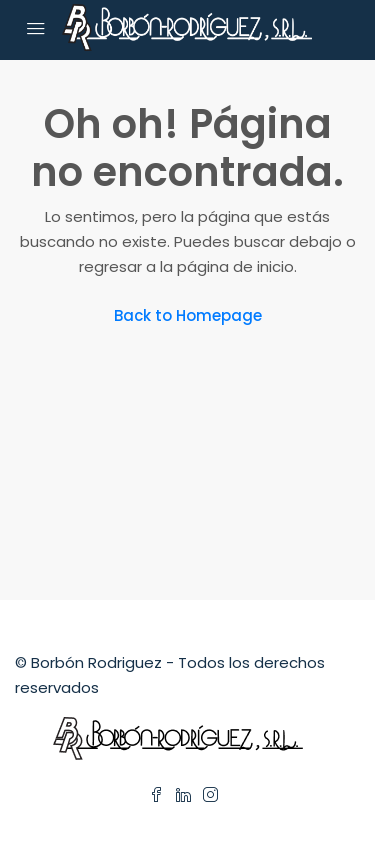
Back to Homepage (188, 315)
